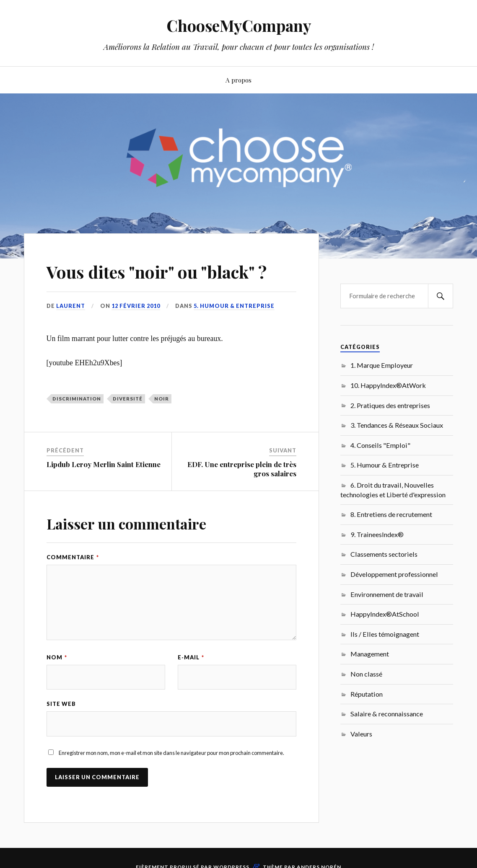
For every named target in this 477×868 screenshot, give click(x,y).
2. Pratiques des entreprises (390, 405)
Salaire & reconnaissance (387, 714)
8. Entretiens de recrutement (391, 514)
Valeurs (361, 734)
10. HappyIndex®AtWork (388, 385)
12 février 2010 (136, 306)
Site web (61, 704)
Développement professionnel (394, 574)
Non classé (366, 674)
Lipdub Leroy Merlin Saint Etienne (104, 464)
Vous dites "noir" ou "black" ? (169, 271)
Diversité (128, 399)
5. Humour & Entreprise (234, 306)
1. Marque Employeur (382, 365)
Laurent (71, 306)
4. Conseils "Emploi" (380, 445)
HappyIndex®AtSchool (385, 614)
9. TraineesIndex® (377, 534)
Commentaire (73, 557)
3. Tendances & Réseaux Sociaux (397, 425)
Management (370, 654)
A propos (238, 80)
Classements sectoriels (384, 554)
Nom (57, 657)
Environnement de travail (387, 594)
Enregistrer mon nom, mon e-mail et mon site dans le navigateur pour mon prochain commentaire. (171, 753)
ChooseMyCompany (239, 25)
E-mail (191, 657)
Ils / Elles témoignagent (385, 634)
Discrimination (77, 399)
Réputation (367, 694)
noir (162, 399)
